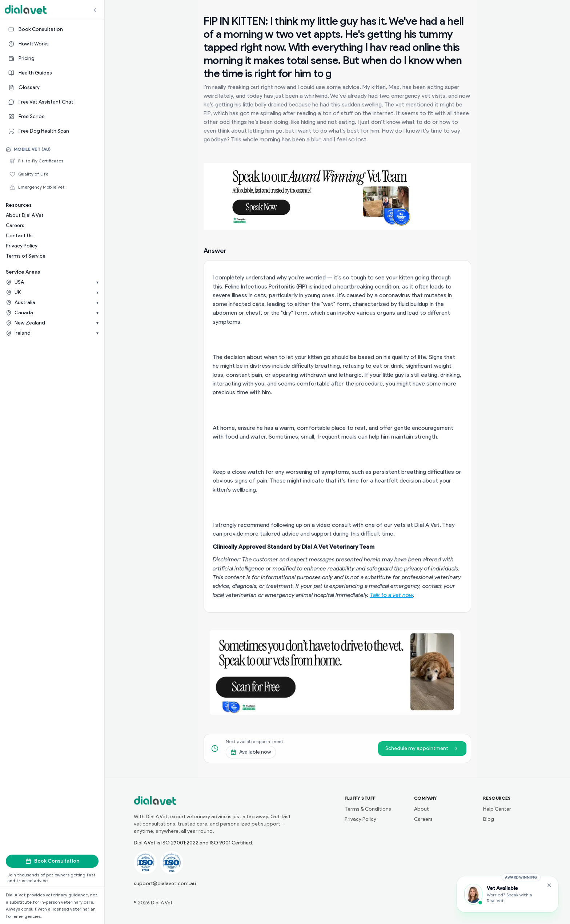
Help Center (497, 809)
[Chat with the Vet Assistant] (507, 894)
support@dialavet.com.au (165, 883)
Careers (15, 225)
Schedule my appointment (422, 748)
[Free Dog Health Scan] (52, 131)
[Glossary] (52, 88)
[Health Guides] (52, 73)
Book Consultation (52, 861)
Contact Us (19, 236)
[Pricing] (52, 58)
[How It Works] (52, 44)
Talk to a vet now (392, 595)
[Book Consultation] (52, 29)
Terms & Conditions (368, 809)
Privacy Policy (22, 246)
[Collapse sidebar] (95, 10)
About (422, 809)
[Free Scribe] (52, 117)
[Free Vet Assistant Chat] (52, 102)
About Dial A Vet (25, 215)
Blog (489, 819)
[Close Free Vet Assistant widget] (549, 885)
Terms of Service (26, 256)
